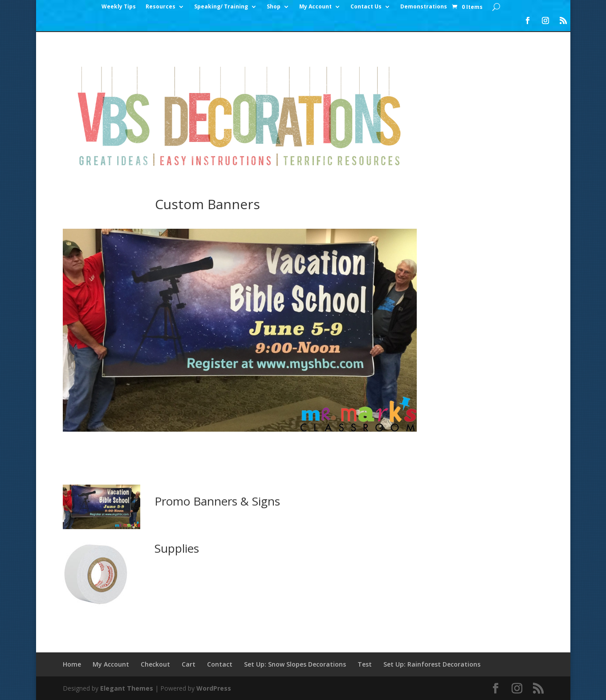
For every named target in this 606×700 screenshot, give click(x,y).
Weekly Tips (119, 7)
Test (365, 664)
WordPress (214, 688)
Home (72, 664)
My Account (315, 7)
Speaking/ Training (221, 7)
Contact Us (366, 7)
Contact (220, 664)
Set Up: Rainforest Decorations (432, 664)
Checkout (155, 664)
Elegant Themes (127, 688)
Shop (274, 7)
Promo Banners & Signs (217, 501)
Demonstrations (424, 7)
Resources (161, 7)
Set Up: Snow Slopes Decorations (295, 664)
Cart (189, 664)
